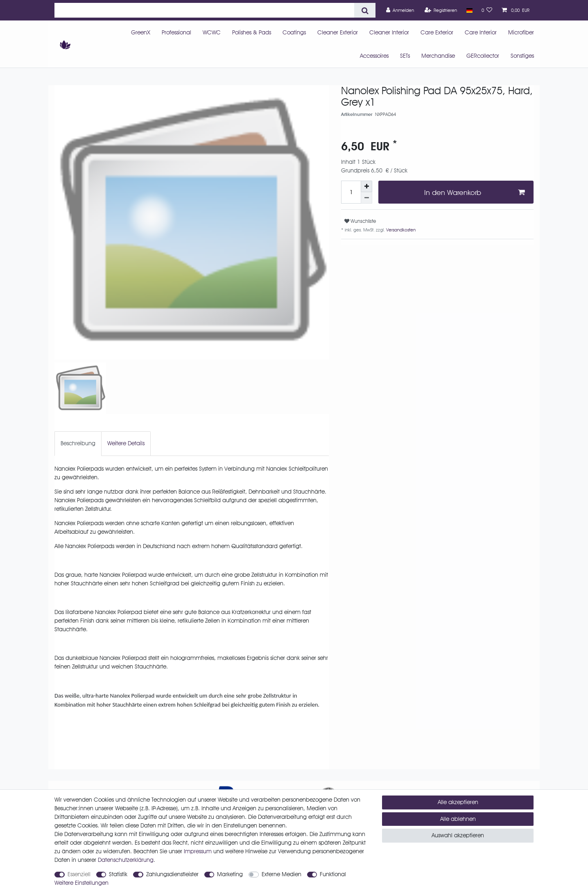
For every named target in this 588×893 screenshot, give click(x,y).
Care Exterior (437, 32)
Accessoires (374, 56)
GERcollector (483, 56)
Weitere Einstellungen (81, 883)
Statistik (118, 874)
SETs (405, 56)
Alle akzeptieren (458, 802)
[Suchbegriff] (204, 10)
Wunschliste (360, 221)
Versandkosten (400, 230)
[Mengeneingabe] (351, 192)
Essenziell (79, 874)
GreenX (141, 32)
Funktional (333, 874)
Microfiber (521, 32)
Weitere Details (126, 443)
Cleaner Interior (389, 32)
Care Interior (481, 32)
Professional (176, 32)
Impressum (198, 851)
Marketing (230, 874)
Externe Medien (282, 874)
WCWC (212, 32)
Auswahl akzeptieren (458, 835)
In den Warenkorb (474, 192)
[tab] (78, 443)
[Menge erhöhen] (366, 186)
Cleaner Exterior (338, 32)
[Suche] (365, 10)
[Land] (469, 10)
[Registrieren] (441, 10)
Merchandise (438, 56)
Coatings (294, 32)
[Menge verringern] (366, 198)
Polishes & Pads (252, 32)
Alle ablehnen (458, 819)
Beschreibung (78, 443)
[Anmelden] (400, 10)
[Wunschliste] (487, 10)
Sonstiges (522, 56)
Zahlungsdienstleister (172, 874)
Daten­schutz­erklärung (126, 860)
